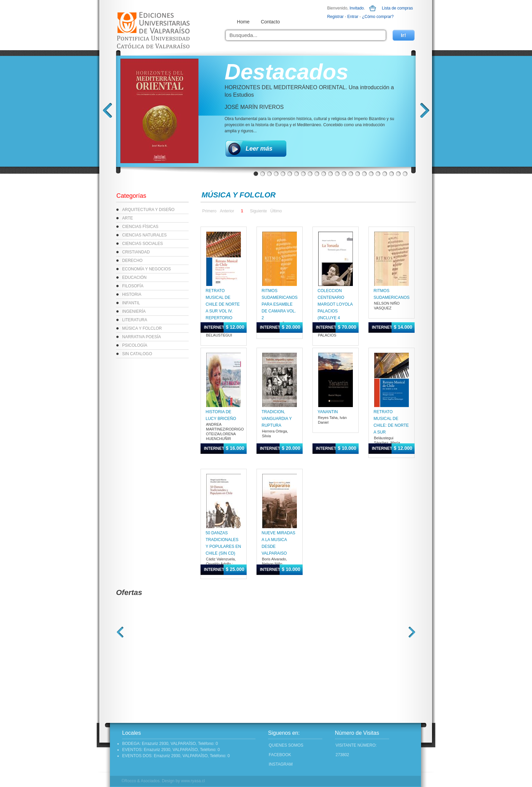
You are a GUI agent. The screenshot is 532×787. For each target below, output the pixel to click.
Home (243, 22)
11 (324, 174)
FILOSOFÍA (133, 286)
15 (351, 174)
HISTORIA (132, 294)
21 (392, 174)
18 (371, 174)
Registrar (335, 17)
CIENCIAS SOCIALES (142, 244)
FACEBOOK (280, 755)
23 (405, 174)
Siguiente (259, 211)
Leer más (259, 149)
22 (398, 174)
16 (358, 174)
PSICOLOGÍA (135, 345)
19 (378, 174)
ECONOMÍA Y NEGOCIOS (147, 269)
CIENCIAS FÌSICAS (140, 227)
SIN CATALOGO (137, 354)
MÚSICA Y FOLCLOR (142, 328)
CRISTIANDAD (136, 252)
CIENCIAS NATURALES (144, 235)
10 (317, 174)
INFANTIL (131, 303)
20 (385, 174)
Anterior (227, 211)
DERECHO (132, 261)
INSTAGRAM (281, 764)
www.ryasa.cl (193, 781)
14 (344, 174)
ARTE (128, 218)
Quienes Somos (286, 745)
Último (276, 211)
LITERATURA (135, 320)
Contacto (270, 22)
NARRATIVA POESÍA (141, 337)
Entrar (353, 17)
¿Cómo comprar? (378, 17)
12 (330, 174)
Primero (209, 211)
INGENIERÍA (134, 311)
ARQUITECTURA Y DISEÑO (148, 210)
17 (364, 174)
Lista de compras (397, 8)
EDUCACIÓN (134, 277)
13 (337, 174)
